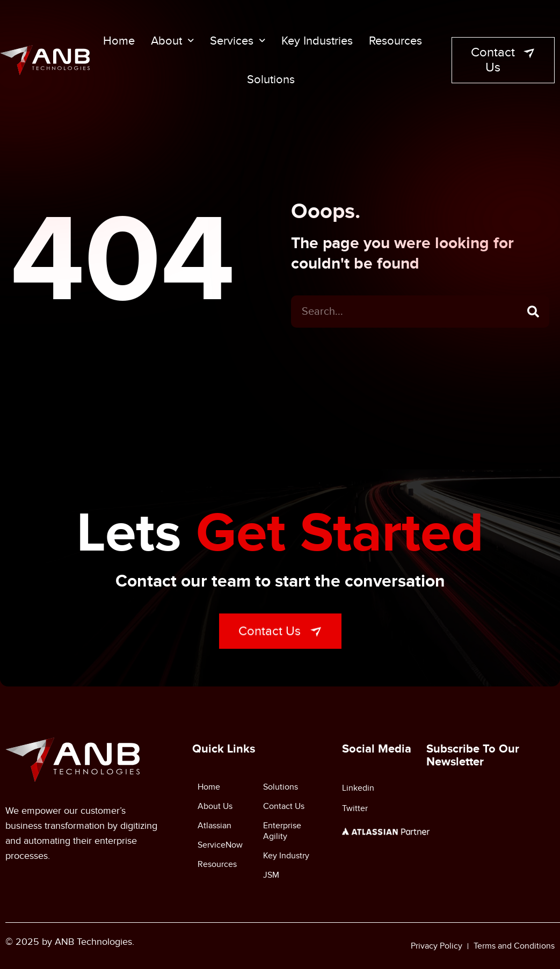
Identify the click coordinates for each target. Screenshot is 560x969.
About (172, 41)
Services (238, 41)
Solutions (271, 79)
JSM (271, 875)
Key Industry (286, 856)
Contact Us (284, 806)
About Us (215, 806)
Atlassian (214, 826)
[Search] (533, 315)
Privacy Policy (437, 946)
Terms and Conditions (514, 946)
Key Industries (317, 41)
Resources (395, 41)
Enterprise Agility (282, 831)
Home (119, 41)
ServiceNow (220, 845)
